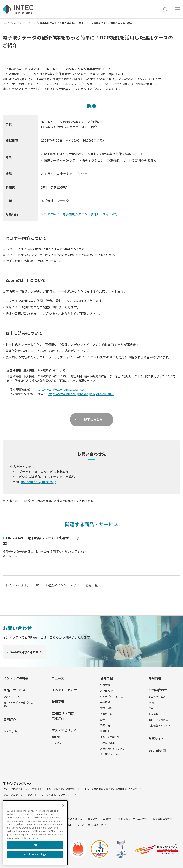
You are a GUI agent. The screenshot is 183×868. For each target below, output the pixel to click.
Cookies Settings (35, 854)
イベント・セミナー (25, 23)
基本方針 (57, 737)
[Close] (63, 805)
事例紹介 (10, 719)
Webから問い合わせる (26, 652)
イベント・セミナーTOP (22, 585)
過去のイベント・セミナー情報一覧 (73, 585)
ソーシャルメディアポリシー (59, 795)
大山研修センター (110, 754)
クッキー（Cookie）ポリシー (93, 825)
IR (152, 702)
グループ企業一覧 (110, 737)
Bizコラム (10, 731)
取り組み (57, 743)
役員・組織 (106, 708)
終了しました (93, 419)
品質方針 (108, 819)
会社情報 (106, 678)
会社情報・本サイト (159, 725)
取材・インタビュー (159, 720)
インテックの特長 (16, 678)
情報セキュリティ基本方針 (133, 819)
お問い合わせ (158, 690)
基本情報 (105, 702)
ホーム (6, 23)
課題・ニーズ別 (12, 697)
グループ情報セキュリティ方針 (22, 789)
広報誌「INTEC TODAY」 (63, 716)
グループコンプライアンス (20, 795)
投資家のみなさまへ (71, 819)
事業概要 (105, 731)
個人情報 (153, 714)
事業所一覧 (106, 714)
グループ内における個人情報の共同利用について (113, 789)
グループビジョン (112, 696)
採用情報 (155, 678)
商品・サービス (14, 690)
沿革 (103, 720)
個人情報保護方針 (162, 819)
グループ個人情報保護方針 (63, 789)
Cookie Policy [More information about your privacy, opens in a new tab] (31, 838)
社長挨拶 (105, 685)
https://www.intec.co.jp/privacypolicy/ (60, 389)
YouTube (157, 750)
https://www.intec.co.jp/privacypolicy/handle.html (81, 394)
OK (35, 845)
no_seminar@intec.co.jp (39, 482)
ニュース (58, 678)
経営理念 (107, 691)
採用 (151, 708)
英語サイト (156, 739)
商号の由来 (106, 725)
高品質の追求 (108, 743)
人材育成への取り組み (112, 749)
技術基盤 (58, 701)
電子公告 (93, 819)
